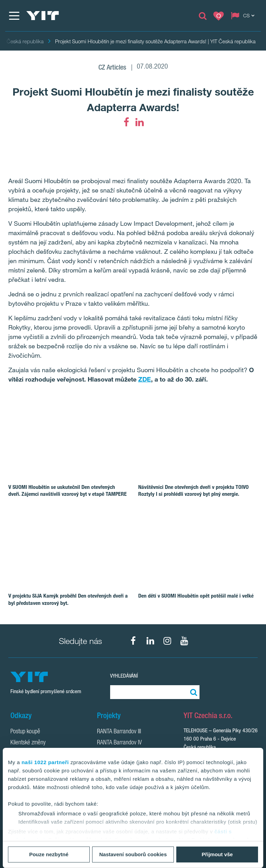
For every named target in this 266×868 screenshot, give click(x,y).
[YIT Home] (43, 16)
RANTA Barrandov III (119, 732)
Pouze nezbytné (49, 854)
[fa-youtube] (184, 641)
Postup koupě (25, 732)
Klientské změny (28, 743)
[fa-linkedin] (140, 122)
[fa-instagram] (167, 641)
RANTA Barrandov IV (119, 743)
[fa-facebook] (126, 122)
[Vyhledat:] (193, 692)
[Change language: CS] (244, 16)
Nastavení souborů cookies (133, 854)
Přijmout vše (217, 854)
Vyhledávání (124, 676)
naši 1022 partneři (45, 762)
